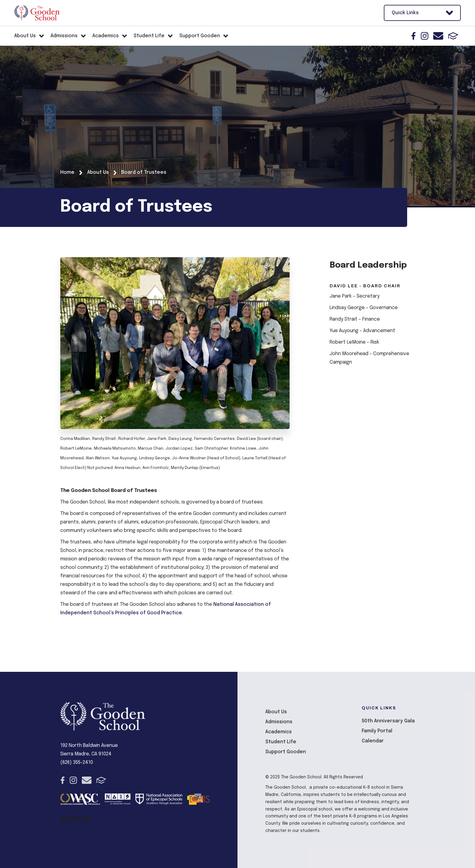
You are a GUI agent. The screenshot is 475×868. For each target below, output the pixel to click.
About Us (276, 712)
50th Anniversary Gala (388, 721)
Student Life (281, 742)
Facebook (414, 36)
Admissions (279, 722)
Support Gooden (286, 752)
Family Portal (377, 731)
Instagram (425, 36)
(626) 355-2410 (77, 762)
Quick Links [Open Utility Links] (422, 13)
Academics (279, 732)
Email (438, 36)
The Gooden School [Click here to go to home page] (37, 13)
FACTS (453, 36)
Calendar (373, 741)
